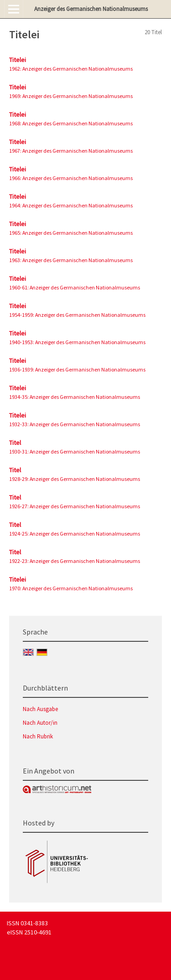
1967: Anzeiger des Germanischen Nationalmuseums (71, 151)
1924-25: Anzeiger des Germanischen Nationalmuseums (75, 534)
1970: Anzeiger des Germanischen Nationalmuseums (71, 588)
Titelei (18, 60)
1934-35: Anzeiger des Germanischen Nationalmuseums (75, 397)
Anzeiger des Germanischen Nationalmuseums (91, 9)
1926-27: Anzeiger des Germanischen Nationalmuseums (75, 506)
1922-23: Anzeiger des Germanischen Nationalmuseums (75, 561)
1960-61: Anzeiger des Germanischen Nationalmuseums (75, 287)
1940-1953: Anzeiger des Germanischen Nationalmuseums (77, 342)
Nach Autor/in (40, 723)
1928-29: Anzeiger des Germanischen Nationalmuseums (75, 479)
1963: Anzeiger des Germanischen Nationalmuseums (71, 260)
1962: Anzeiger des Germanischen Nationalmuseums (71, 69)
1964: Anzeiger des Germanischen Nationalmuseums (71, 205)
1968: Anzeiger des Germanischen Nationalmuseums (71, 123)
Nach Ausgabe (40, 709)
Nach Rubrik (38, 736)
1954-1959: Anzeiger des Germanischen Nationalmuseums (77, 315)
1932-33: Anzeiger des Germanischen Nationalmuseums (75, 424)
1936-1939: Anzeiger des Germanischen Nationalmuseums (77, 369)
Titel (15, 443)
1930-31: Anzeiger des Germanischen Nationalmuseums (75, 451)
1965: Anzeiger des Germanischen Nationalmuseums (71, 233)
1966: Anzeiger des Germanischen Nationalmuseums (71, 178)
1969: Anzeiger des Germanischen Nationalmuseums (71, 96)
